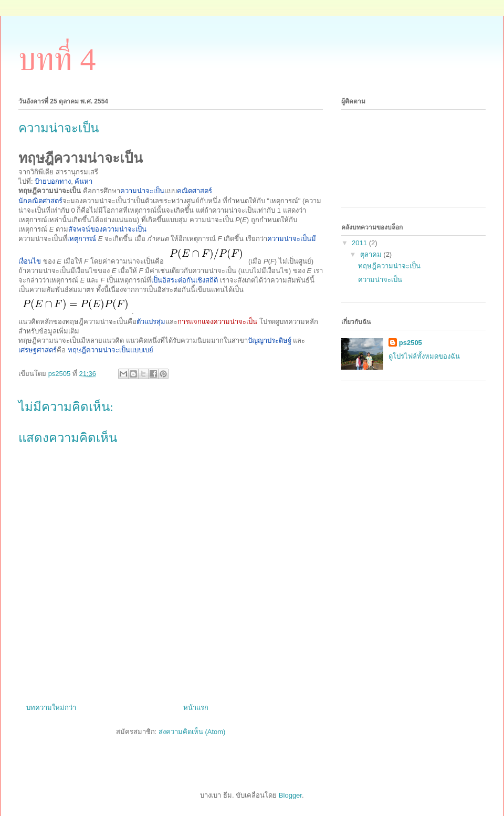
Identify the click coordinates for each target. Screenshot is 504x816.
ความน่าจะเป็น (380, 280)
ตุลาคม (372, 254)
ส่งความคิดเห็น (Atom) (192, 732)
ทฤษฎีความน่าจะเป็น (389, 266)
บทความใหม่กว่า (51, 708)
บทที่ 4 (57, 59)
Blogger (290, 795)
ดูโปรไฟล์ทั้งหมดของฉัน (424, 356)
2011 (360, 243)
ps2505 (411, 343)
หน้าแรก (196, 708)
